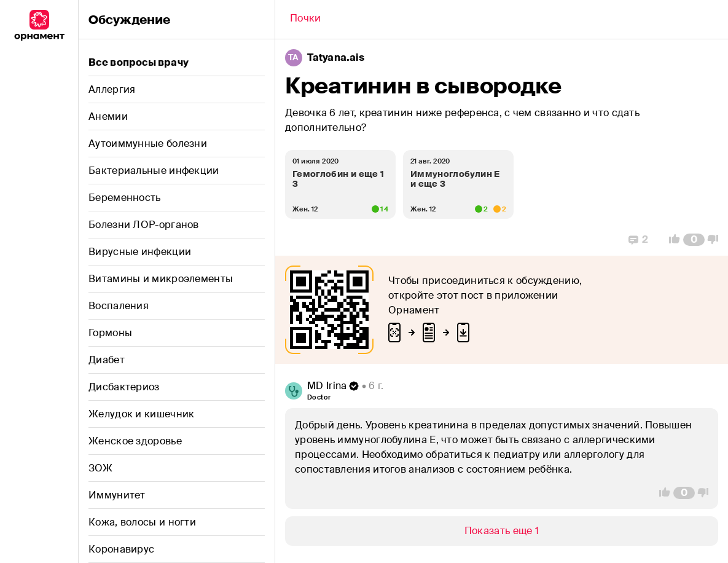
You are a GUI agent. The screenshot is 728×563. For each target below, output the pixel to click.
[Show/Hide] (502, 531)
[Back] (306, 20)
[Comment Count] (694, 240)
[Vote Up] (671, 240)
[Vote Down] (716, 240)
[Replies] (638, 240)
